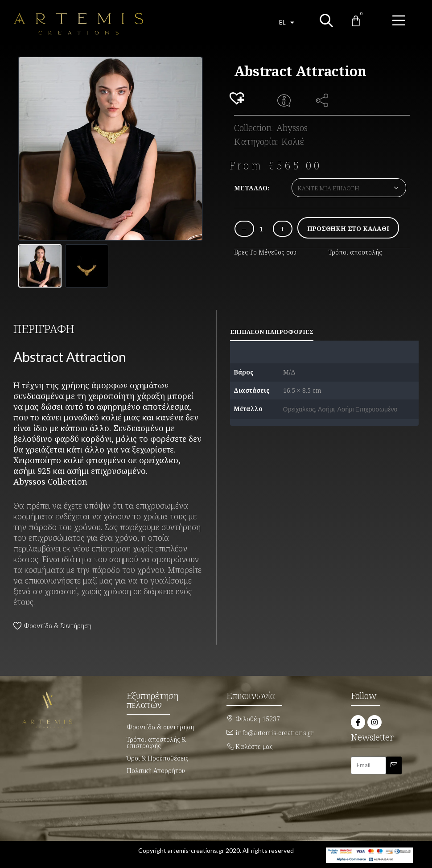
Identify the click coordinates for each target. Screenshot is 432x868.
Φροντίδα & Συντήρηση (58, 625)
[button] (238, 99)
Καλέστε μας (254, 746)
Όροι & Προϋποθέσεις (158, 757)
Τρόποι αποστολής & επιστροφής (156, 742)
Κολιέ (293, 142)
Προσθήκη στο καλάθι (348, 228)
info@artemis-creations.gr (274, 732)
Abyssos (292, 128)
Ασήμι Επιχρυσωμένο (367, 408)
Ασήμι (326, 408)
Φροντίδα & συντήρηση (160, 726)
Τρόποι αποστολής (355, 252)
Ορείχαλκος (299, 408)
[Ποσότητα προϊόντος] (261, 229)
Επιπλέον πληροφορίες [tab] (272, 331)
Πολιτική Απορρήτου (156, 770)
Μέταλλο (251, 188)
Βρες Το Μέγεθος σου (265, 252)
